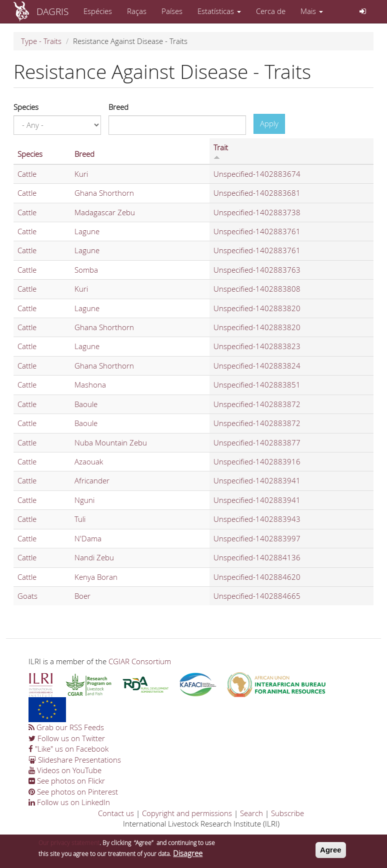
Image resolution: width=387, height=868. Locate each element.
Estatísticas (219, 11)
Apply (269, 123)
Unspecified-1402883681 (257, 193)
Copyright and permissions (187, 813)
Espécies (98, 11)
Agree (331, 852)
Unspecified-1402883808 (257, 289)
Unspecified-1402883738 (257, 212)
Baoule (86, 404)
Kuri (81, 174)
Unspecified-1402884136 (257, 557)
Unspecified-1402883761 (257, 231)
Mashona (90, 385)
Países (172, 11)
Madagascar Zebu (105, 212)
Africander (92, 480)
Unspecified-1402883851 (257, 385)
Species (26, 107)
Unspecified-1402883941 (257, 480)
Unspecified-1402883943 (257, 519)
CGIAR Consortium (140, 661)
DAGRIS (52, 11)
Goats (27, 596)
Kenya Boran (96, 577)
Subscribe (287, 813)
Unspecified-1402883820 (257, 308)
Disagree (188, 855)
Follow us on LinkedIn (69, 802)
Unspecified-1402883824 (257, 366)
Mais (312, 11)
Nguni (84, 500)
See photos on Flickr (67, 781)
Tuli (80, 519)
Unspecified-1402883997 (257, 538)
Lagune (87, 231)
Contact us (116, 813)
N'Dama (88, 538)
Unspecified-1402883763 (257, 270)
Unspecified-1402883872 (257, 404)
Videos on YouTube (65, 770)
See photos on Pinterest (73, 792)
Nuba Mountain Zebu (111, 442)
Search (251, 813)
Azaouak (89, 461)
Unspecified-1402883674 (257, 174)
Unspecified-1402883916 (257, 461)
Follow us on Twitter (67, 738)
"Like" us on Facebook (68, 749)
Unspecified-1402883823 (257, 346)
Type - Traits (41, 41)
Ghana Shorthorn (104, 193)
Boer (82, 596)
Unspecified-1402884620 (257, 577)
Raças (137, 11)
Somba (86, 270)
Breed (118, 107)
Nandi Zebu (94, 557)
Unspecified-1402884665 (257, 596)
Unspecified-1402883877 (257, 442)
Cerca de (271, 11)
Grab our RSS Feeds (66, 727)
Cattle (27, 174)
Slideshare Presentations (75, 760)
